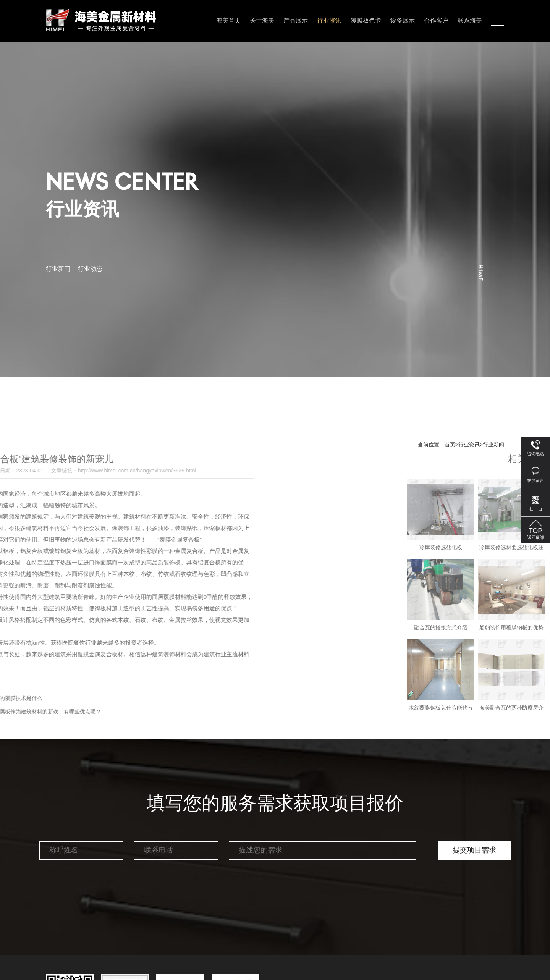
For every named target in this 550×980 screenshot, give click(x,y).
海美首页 (228, 21)
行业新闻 (58, 269)
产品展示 (296, 21)
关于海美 (262, 21)
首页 (450, 445)
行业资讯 (329, 21)
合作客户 (436, 21)
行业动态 (90, 269)
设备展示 (403, 21)
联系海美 (470, 21)
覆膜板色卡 (366, 21)
